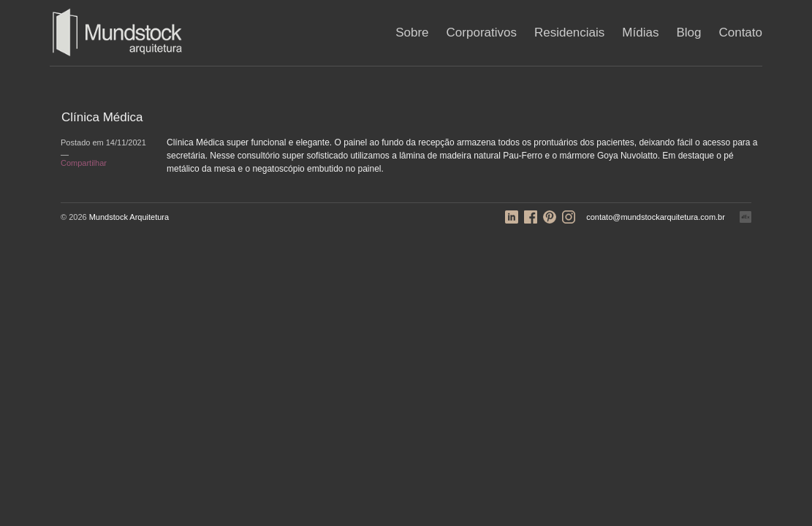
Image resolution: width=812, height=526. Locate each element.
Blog (688, 33)
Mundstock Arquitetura (129, 217)
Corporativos (482, 33)
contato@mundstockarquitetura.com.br (656, 217)
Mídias (640, 33)
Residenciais (569, 33)
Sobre (412, 33)
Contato (740, 33)
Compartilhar (84, 163)
